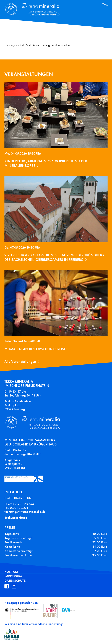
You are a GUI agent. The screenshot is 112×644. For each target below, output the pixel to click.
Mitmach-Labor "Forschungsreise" (36, 349)
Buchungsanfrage (16, 518)
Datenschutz (15, 581)
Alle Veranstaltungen (20, 361)
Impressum (13, 576)
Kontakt (11, 572)
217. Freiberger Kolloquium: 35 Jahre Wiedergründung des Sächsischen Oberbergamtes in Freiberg (54, 257)
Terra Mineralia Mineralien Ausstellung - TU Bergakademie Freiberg (35, 9)
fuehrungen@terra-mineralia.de (25, 512)
